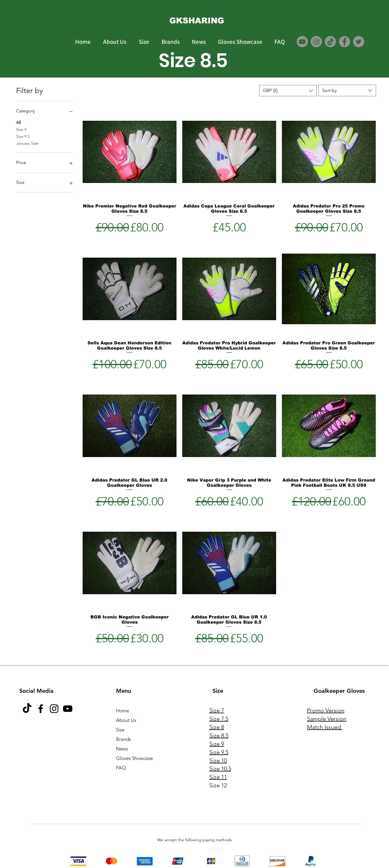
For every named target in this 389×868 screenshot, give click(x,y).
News (122, 749)
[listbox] (288, 91)
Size (120, 730)
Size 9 (21, 129)
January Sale (27, 143)
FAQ (121, 768)
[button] (288, 91)
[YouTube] (302, 42)
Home (123, 711)
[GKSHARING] (197, 21)
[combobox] (347, 90)
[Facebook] (345, 42)
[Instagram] (316, 42)
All (18, 122)
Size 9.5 (23, 136)
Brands (124, 739)
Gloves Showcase (134, 758)
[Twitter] (359, 42)
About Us (126, 720)
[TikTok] (330, 42)
